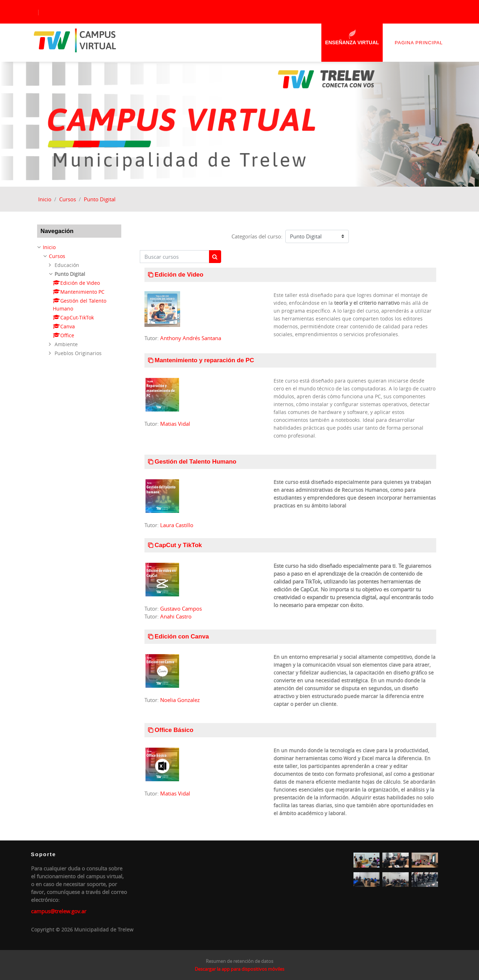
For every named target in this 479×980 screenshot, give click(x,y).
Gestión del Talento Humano (196, 462)
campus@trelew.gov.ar (59, 911)
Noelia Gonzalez (180, 700)
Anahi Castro (176, 616)
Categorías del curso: (257, 236)
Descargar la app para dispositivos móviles (239, 969)
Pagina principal (419, 43)
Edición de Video (179, 275)
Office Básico (174, 730)
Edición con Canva (182, 637)
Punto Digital (100, 199)
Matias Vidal (175, 424)
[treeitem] (79, 300)
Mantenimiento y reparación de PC (205, 360)
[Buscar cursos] (175, 257)
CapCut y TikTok (179, 545)
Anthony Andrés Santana (191, 338)
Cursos (68, 199)
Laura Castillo (177, 525)
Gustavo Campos (181, 608)
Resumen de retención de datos (239, 961)
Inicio (45, 199)
